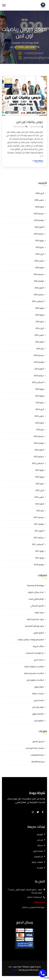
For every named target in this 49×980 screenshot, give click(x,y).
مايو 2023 (40, 402)
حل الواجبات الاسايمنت (35, 653)
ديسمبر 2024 (39, 274)
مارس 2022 (39, 497)
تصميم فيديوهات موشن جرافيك (31, 639)
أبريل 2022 (40, 490)
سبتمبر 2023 (39, 375)
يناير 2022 (40, 511)
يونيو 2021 (39, 558)
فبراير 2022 (39, 504)
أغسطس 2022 (38, 463)
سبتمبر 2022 (39, 457)
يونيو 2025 (39, 240)
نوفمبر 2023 (39, 362)
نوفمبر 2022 (39, 443)
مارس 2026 (39, 200)
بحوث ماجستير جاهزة (35, 619)
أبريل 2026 (40, 193)
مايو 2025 (40, 247)
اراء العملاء (38, 857)
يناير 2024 (40, 348)
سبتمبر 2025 (39, 234)
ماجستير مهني (38, 714)
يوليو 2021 (39, 551)
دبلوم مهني (39, 687)
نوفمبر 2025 (39, 220)
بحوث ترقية (39, 612)
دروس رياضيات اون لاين (30, 122)
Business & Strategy (35, 585)
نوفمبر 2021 (39, 524)
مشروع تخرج (39, 720)
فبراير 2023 (39, 423)
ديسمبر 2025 (39, 213)
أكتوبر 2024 (39, 288)
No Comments (19, 127)
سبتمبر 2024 (39, 294)
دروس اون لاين (38, 707)
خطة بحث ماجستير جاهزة (34, 673)
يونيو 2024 (39, 315)
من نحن (40, 840)
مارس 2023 (39, 416)
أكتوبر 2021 (39, 531)
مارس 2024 (39, 335)
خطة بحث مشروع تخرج (35, 680)
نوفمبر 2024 (39, 281)
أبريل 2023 (40, 409)
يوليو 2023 (39, 389)
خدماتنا (40, 845)
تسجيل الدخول (38, 741)
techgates (14, 970)
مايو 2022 (40, 484)
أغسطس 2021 (38, 544)
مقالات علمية (37, 862)
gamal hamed (35, 127)
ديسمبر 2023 (39, 355)
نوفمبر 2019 (39, 565)
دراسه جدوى (39, 700)
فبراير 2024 (39, 342)
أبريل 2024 (40, 328)
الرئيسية (40, 834)
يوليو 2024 (39, 308)
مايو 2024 (40, 321)
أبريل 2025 (40, 254)
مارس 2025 (39, 261)
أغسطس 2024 (38, 301)
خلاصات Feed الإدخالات (35, 748)
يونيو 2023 (39, 396)
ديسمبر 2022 (39, 436)
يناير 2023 (40, 430)
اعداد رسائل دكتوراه (36, 592)
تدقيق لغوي (39, 633)
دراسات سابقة (38, 693)
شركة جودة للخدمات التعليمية (26, 43)
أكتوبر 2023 (39, 369)
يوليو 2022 (39, 470)
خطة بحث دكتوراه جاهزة (34, 666)
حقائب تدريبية (38, 646)
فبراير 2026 (39, 207)
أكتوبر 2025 (39, 227)
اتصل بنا (40, 868)
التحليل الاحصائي (37, 606)
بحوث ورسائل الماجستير (34, 626)
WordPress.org (38, 762)
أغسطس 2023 (38, 382)
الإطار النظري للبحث (36, 599)
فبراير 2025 (39, 267)
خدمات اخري (39, 660)
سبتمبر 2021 (39, 538)
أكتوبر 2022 (39, 450)
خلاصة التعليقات (37, 755)
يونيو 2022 (39, 477)
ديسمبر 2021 (39, 517)
